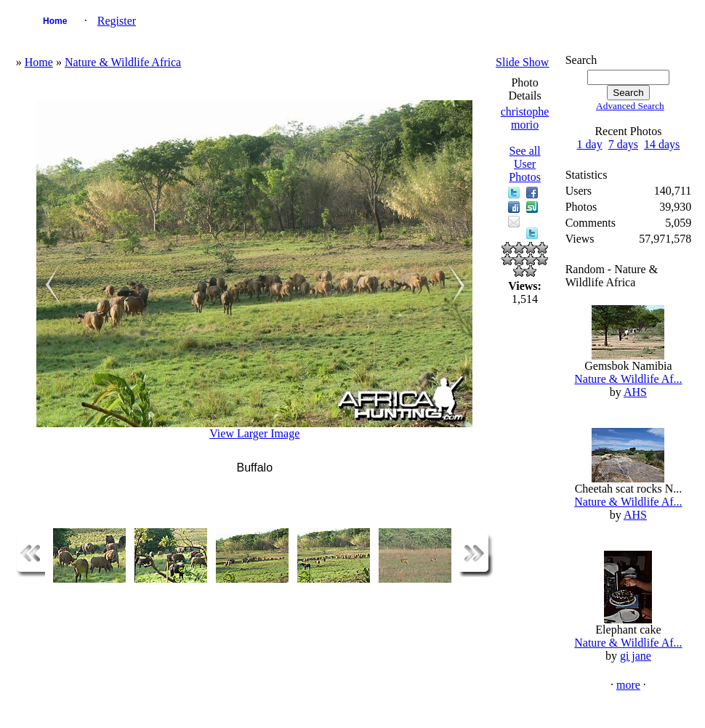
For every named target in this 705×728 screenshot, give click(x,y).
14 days (662, 144)
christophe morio (525, 118)
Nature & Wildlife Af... (628, 379)
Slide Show (522, 62)
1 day (590, 144)
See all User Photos (525, 164)
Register (117, 21)
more (628, 685)
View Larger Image (254, 433)
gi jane (636, 656)
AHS (635, 392)
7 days (623, 144)
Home (55, 21)
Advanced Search (630, 106)
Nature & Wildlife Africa (123, 62)
